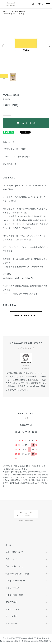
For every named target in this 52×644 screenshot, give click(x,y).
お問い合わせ (11, 623)
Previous (3, 46)
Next (49, 46)
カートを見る (11, 616)
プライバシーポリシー (15, 581)
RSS (8, 602)
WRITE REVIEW (25, 316)
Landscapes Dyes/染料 (18, 12)
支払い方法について (14, 566)
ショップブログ (12, 588)
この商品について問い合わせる (16, 157)
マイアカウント (12, 609)
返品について (9, 142)
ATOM (14, 602)
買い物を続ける (10, 164)
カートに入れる (26, 123)
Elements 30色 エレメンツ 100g (13, 14)
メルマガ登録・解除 (14, 595)
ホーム (5, 12)
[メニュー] (48, 4)
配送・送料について (14, 552)
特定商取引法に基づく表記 (14, 149)
